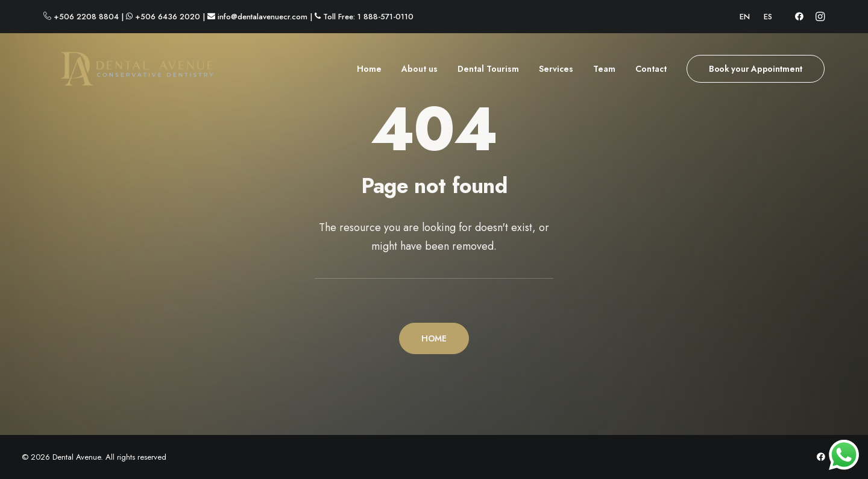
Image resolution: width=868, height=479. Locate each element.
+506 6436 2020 (168, 17)
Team (604, 73)
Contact (651, 73)
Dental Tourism (488, 73)
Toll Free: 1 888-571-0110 (368, 17)
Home (369, 73)
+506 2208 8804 (86, 17)
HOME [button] (434, 338)
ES (768, 17)
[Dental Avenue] (120, 73)
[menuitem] (745, 17)
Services (556, 73)
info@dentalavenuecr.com (263, 17)
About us (420, 73)
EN (745, 17)
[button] (799, 16)
